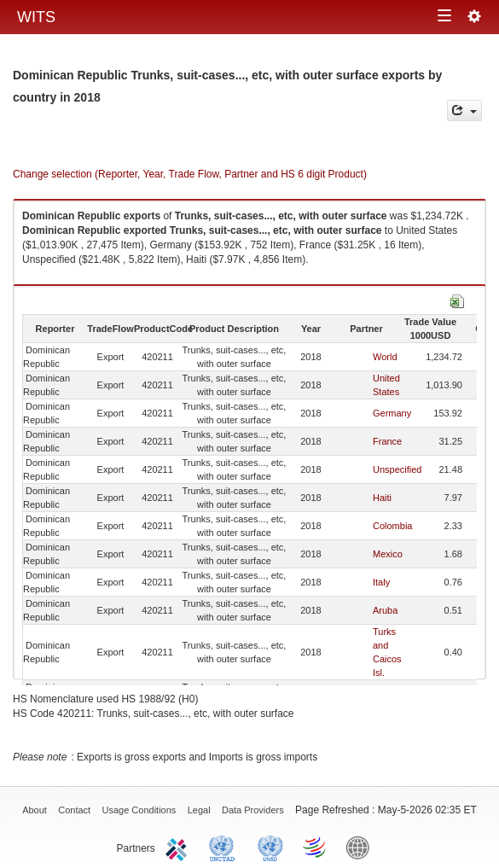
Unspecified (397, 469)
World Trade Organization (316, 847)
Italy (381, 582)
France (387, 441)
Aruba (385, 610)
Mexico (388, 554)
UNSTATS (270, 847)
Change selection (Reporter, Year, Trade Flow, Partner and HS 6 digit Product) (190, 174)
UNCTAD (225, 847)
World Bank (362, 847)
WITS (36, 17)
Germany (392, 413)
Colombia (392, 526)
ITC (179, 847)
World (385, 357)
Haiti (382, 498)
